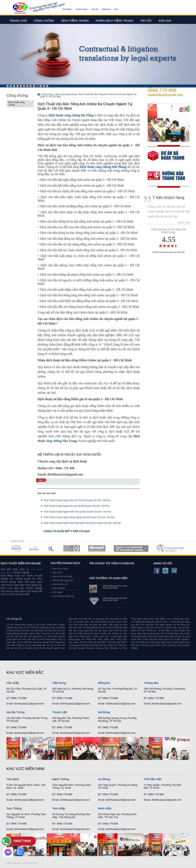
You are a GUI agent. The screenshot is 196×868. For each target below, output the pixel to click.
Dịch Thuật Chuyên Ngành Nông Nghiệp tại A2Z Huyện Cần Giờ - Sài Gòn (79, 517)
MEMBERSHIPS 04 (72, 548)
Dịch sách (57, 572)
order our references (170, 176)
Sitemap (106, 9)
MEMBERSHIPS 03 (51, 548)
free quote (166, 158)
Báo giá (165, 21)
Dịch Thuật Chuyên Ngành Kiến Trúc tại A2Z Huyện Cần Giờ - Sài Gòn (78, 512)
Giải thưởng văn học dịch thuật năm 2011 (115, 587)
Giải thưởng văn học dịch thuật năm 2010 (115, 599)
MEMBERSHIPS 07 (171, 548)
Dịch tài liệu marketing (63, 596)
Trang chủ (18, 21)
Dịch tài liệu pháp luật (63, 580)
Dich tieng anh (20, 8)
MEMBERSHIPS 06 (131, 548)
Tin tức (146, 21)
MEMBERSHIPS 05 (97, 548)
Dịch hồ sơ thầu (60, 569)
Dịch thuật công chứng (19, 104)
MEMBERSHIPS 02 (34, 548)
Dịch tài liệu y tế (60, 584)
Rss (116, 9)
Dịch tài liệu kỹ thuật (62, 576)
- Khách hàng (183, 223)
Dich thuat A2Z (13, 863)
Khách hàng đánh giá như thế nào (169, 252)
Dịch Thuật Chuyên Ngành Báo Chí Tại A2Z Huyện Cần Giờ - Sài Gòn (77, 500)
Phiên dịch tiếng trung (115, 21)
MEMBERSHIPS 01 (16, 548)
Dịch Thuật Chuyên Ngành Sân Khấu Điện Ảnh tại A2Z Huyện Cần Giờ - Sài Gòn (83, 523)
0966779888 (22, 841)
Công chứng (44, 21)
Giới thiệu (67, 9)
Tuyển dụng (81, 9)
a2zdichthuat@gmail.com (165, 95)
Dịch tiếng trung (75, 21)
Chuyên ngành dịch (65, 563)
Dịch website (59, 588)
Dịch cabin (58, 592)
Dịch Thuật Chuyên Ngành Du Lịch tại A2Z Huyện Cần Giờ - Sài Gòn (77, 506)
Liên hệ (95, 9)
